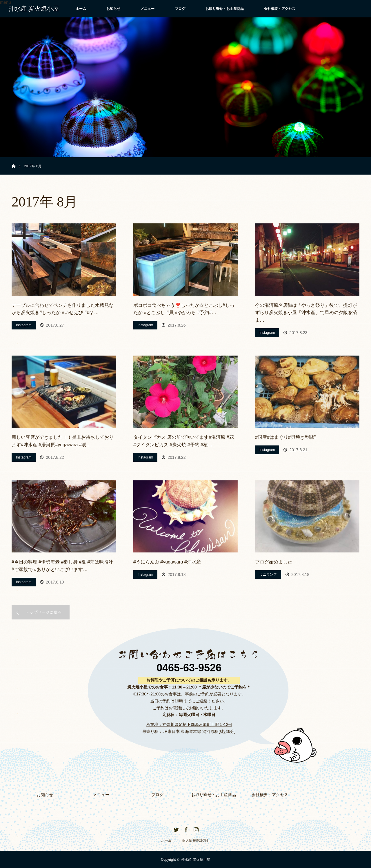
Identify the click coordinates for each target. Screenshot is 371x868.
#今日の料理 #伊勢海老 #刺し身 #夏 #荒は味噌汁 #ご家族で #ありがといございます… (62, 566)
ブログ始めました (274, 562)
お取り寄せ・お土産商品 (225, 9)
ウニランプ (268, 575)
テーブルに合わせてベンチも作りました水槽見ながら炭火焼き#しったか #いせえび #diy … (63, 309)
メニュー (148, 9)
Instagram (24, 325)
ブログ (180, 9)
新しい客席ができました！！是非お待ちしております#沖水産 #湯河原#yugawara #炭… (63, 441)
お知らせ (113, 9)
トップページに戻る (43, 612)
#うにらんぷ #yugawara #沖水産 (167, 562)
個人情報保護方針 (196, 840)
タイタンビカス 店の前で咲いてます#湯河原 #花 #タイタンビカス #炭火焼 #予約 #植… (184, 441)
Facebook (185, 828)
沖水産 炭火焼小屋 (34, 9)
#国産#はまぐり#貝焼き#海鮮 (286, 437)
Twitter (176, 828)
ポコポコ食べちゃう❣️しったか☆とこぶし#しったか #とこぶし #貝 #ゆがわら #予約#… (184, 309)
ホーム (81, 9)
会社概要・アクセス (280, 9)
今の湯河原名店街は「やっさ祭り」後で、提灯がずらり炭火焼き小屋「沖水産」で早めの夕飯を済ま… (306, 313)
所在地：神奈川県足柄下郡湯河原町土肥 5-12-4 (189, 724)
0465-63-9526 (189, 668)
